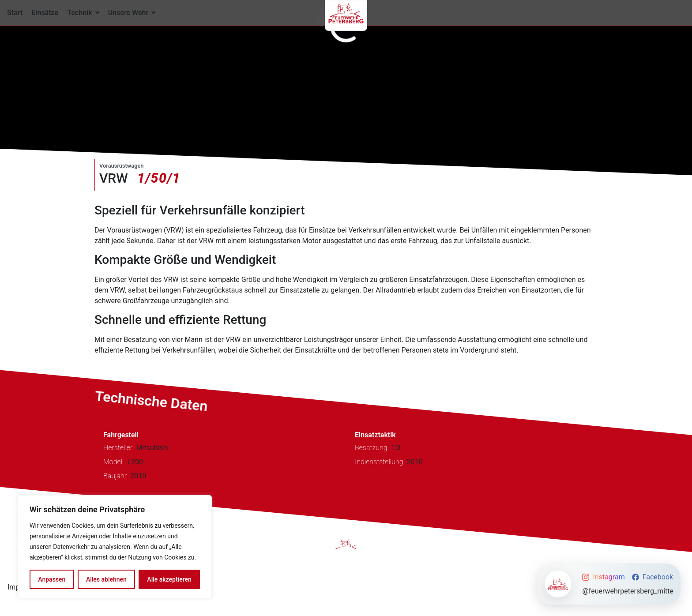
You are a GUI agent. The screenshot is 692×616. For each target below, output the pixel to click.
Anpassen (52, 579)
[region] (115, 547)
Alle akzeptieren (169, 579)
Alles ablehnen (106, 579)
